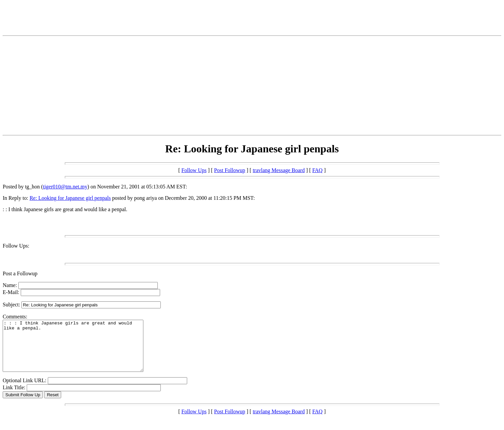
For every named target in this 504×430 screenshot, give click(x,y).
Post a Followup (20, 273)
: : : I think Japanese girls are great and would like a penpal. (81, 351)
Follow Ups (194, 170)
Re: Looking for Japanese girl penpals (70, 198)
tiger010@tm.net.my (65, 187)
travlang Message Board (279, 170)
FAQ (317, 170)
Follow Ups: (16, 246)
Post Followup (230, 170)
